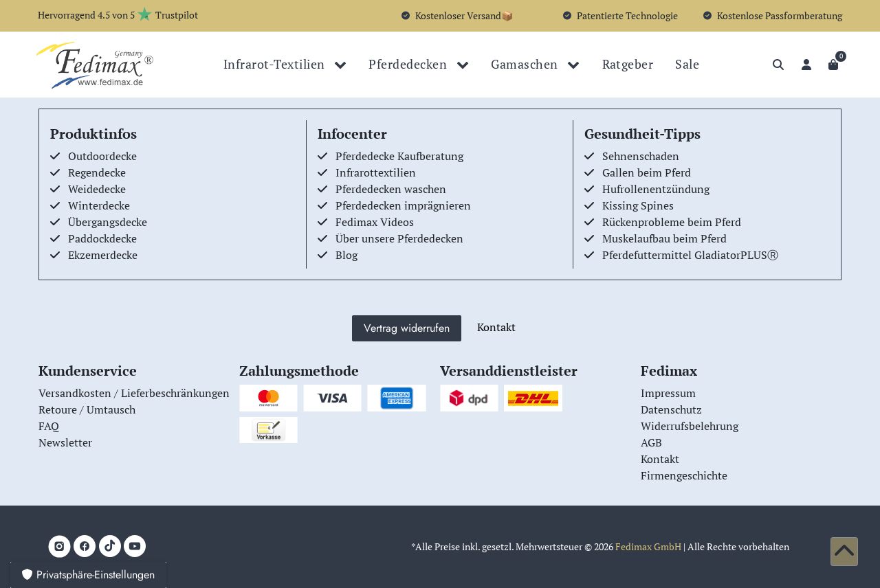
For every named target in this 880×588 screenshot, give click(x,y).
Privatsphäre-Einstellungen (88, 575)
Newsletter (65, 442)
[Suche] (778, 65)
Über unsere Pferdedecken (399, 238)
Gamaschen (526, 64)
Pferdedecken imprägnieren (403, 205)
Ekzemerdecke (103, 255)
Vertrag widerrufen (407, 328)
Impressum (668, 393)
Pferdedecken (409, 64)
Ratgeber (628, 64)
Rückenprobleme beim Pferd (672, 222)
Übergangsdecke (108, 222)
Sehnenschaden (641, 156)
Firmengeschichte (684, 475)
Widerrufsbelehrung (690, 426)
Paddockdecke (102, 238)
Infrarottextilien (376, 172)
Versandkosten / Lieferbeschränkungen (134, 393)
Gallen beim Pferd (647, 172)
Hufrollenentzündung (656, 189)
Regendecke (97, 172)
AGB (651, 442)
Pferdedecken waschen (391, 189)
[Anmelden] (806, 65)
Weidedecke (97, 189)
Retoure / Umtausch (87, 409)
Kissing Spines (638, 205)
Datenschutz (671, 409)
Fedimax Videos (375, 222)
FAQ (49, 426)
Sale (687, 64)
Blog (346, 255)
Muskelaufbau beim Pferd (664, 238)
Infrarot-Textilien (276, 64)
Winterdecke (99, 205)
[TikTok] (110, 546)
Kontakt (496, 327)
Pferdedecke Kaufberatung (399, 156)
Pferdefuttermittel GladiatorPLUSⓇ (690, 255)
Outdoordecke (102, 156)
